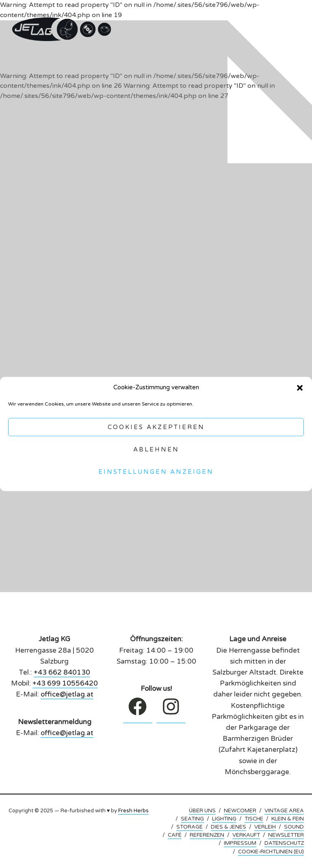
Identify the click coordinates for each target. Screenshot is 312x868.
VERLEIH (265, 827)
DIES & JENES (229, 827)
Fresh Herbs (133, 811)
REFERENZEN (207, 835)
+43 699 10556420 (65, 683)
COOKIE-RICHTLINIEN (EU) (271, 852)
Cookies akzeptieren (156, 427)
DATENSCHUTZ (284, 843)
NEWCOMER (240, 811)
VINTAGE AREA (284, 811)
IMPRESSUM (240, 843)
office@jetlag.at (67, 694)
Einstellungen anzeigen (156, 472)
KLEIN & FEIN (288, 819)
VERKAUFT (246, 835)
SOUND (294, 827)
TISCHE (254, 819)
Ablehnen (156, 449)
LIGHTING (224, 819)
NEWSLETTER (286, 835)
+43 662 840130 (62, 672)
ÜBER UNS (202, 811)
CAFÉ (175, 835)
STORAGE (190, 827)
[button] (300, 388)
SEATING (192, 819)
